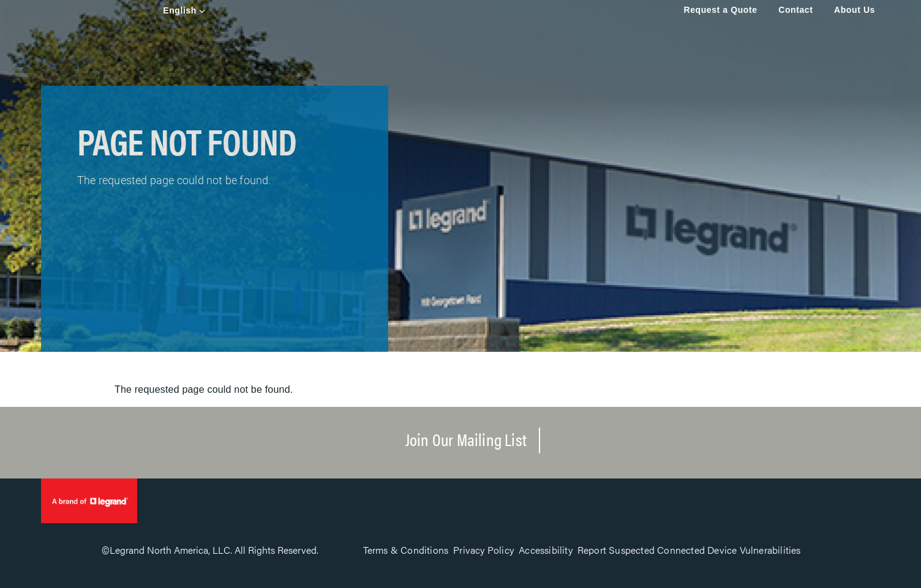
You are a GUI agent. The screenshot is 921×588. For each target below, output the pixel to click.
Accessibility (546, 550)
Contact (795, 10)
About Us (855, 10)
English (180, 10)
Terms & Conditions (406, 550)
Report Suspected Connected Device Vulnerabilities (689, 550)
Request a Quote (720, 10)
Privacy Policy (483, 550)
